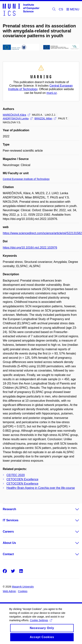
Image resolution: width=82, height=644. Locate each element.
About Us (9, 543)
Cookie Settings (41, 623)
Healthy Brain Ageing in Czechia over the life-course (41, 488)
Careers (8, 532)
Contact (8, 554)
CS (61, 9)
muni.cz (52, 93)
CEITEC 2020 (16, 475)
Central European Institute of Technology (26, 179)
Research (9, 509)
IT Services (11, 520)
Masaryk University (23, 587)
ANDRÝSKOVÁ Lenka (18, 118)
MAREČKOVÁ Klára (16, 115)
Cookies (23, 591)
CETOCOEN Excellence (22, 479)
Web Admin (9, 591)
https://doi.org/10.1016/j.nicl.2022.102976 (30, 248)
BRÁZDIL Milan (45, 118)
